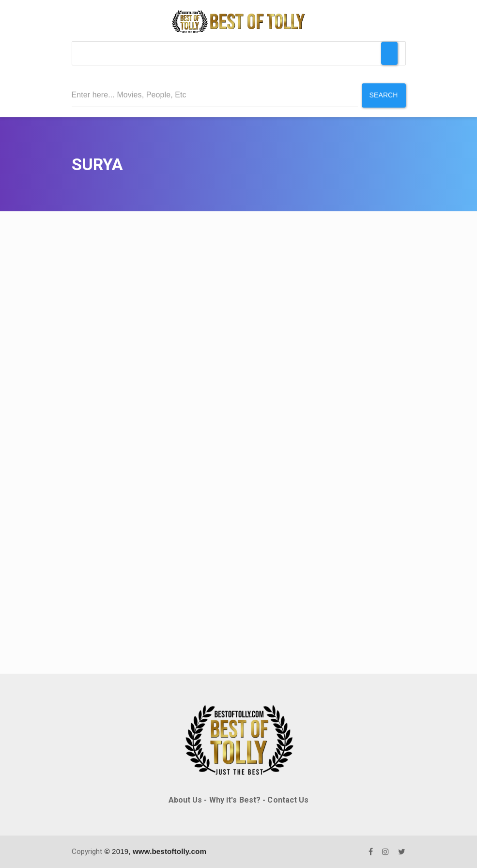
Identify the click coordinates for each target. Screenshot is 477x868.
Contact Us (288, 800)
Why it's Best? (235, 800)
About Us (185, 800)
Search (384, 95)
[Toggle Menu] (389, 53)
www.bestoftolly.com (169, 851)
